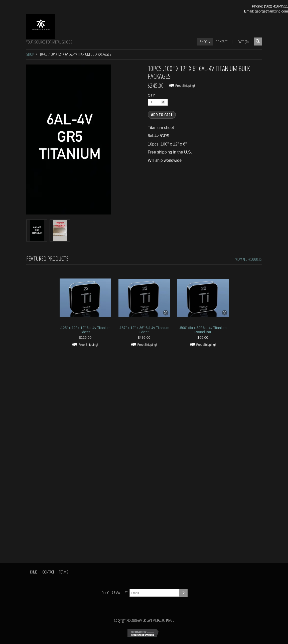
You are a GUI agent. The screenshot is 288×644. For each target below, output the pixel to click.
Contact (222, 42)
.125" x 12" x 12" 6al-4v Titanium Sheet (85, 330)
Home (33, 572)
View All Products (249, 259)
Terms (64, 572)
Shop (205, 42)
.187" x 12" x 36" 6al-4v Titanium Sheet (144, 330)
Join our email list (114, 593)
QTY (151, 95)
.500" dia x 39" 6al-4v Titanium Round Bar (203, 330)
